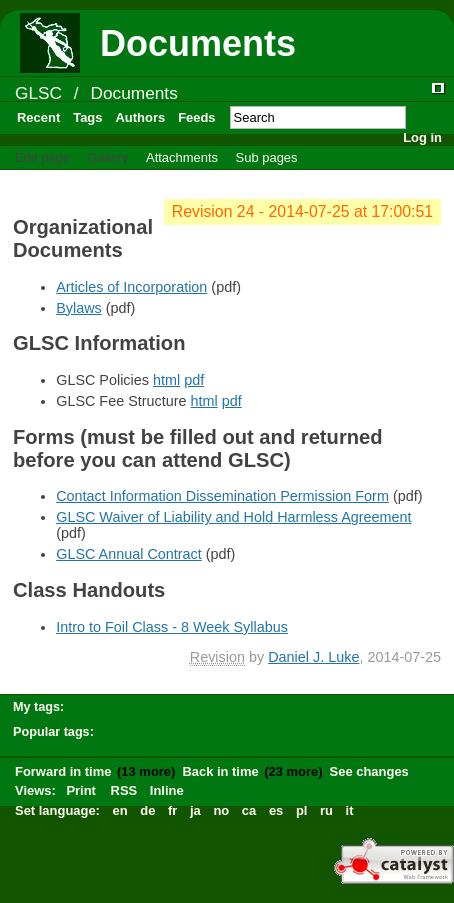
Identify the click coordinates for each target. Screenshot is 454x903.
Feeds (196, 117)
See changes (369, 771)
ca (249, 810)
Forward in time (63, 771)
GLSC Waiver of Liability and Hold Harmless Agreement (233, 517)
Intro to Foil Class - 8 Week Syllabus (172, 627)
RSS (124, 790)
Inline (167, 790)
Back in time (220, 771)
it (350, 810)
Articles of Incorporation (131, 287)
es (276, 810)
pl (302, 810)
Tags (87, 117)
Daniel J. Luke (313, 657)
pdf (194, 380)
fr (172, 810)
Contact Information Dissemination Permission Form (222, 496)
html (166, 380)
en (120, 810)
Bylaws (79, 308)
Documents (133, 93)
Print (81, 790)
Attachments (182, 157)
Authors (140, 117)
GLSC (38, 93)
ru (326, 810)
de (147, 810)
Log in (422, 137)
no (221, 810)
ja (195, 810)
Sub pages (267, 157)
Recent (38, 117)
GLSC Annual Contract (129, 554)
